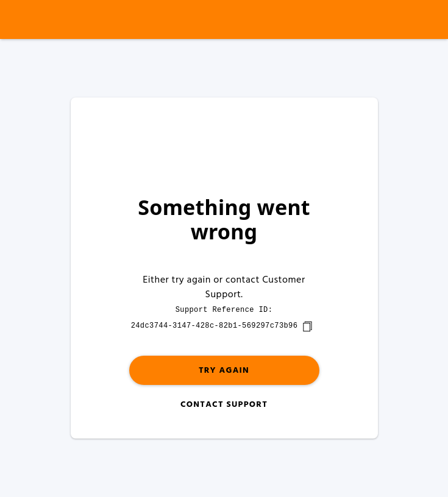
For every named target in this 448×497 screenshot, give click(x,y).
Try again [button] (224, 371)
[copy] (307, 326)
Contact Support (224, 405)
